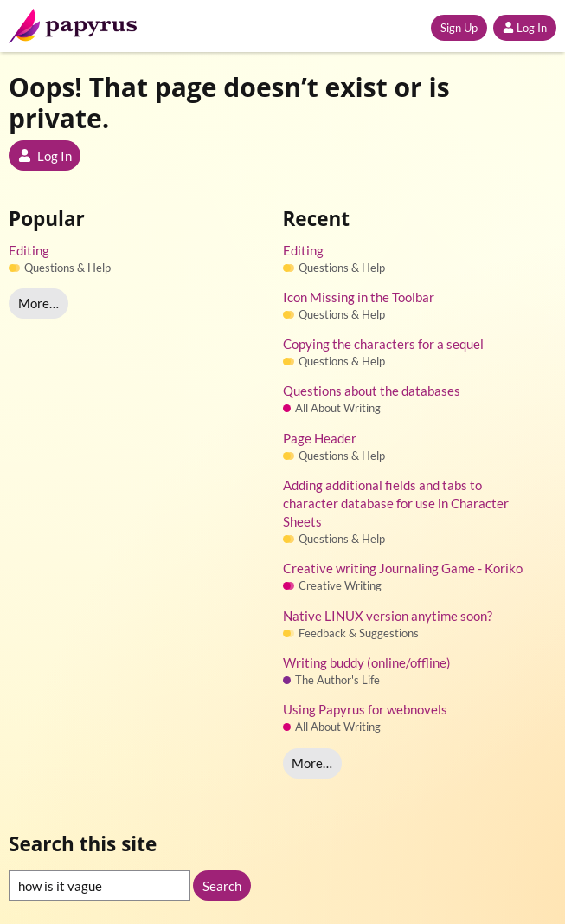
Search (222, 886)
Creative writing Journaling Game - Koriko (403, 568)
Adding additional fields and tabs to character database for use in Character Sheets (396, 503)
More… (39, 303)
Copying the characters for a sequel (383, 344)
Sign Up (459, 28)
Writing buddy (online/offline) (367, 662)
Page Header (320, 438)
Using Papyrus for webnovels (365, 709)
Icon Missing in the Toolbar (359, 297)
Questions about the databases (372, 391)
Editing (29, 250)
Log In (525, 28)
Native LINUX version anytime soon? (388, 616)
